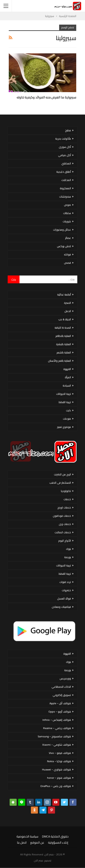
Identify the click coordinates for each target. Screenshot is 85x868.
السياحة (67, 386)
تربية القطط (65, 402)
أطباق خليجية (64, 172)
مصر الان (39, 860)
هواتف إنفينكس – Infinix (57, 720)
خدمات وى (65, 524)
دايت (68, 410)
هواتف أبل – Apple (60, 703)
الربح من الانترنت (62, 474)
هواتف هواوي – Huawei (57, 769)
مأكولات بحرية (63, 139)
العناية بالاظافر (63, 336)
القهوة (67, 369)
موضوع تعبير (64, 427)
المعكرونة (65, 188)
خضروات (66, 590)
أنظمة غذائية (64, 295)
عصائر (68, 238)
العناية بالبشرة (64, 344)
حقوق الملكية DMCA (55, 836)
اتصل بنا (22, 843)
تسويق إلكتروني (62, 695)
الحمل (68, 311)
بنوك (68, 549)
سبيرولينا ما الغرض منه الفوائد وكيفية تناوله (46, 97)
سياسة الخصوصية (27, 836)
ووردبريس (65, 678)
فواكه (67, 254)
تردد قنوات (65, 582)
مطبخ (68, 130)
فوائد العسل (64, 599)
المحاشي (66, 163)
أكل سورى (65, 147)
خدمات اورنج (64, 507)
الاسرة (67, 303)
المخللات (66, 180)
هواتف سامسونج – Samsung (54, 736)
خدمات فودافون (62, 516)
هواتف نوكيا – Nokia (59, 761)
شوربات (67, 221)
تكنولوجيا (66, 491)
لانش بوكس (64, 246)
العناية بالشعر (64, 352)
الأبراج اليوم (65, 541)
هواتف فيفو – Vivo (60, 753)
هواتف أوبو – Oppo (60, 712)
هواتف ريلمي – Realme (57, 728)
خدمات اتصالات (63, 532)
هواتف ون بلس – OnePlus (56, 786)
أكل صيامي (65, 155)
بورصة (68, 557)
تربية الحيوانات (64, 394)
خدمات (67, 499)
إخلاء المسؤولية (58, 843)
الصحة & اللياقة (63, 328)
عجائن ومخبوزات (62, 230)
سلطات (67, 213)
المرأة (68, 377)
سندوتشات (65, 197)
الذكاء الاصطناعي (61, 687)
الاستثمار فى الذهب (60, 483)
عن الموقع (37, 843)
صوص (67, 205)
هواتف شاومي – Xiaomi (57, 745)
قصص (67, 263)
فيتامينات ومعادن (61, 607)
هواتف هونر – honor (59, 778)
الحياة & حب (65, 319)
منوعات (67, 419)
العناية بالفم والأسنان (59, 361)
